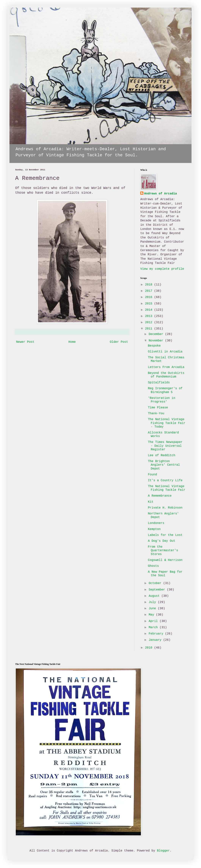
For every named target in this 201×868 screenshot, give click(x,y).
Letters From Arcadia (166, 367)
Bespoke (154, 346)
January (156, 640)
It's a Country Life (165, 480)
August (155, 596)
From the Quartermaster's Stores (163, 550)
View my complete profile (162, 269)
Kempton (154, 529)
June (153, 609)
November (157, 341)
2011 (150, 329)
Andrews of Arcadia (161, 194)
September (158, 590)
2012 (150, 322)
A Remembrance (160, 496)
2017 (150, 291)
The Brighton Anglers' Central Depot (164, 465)
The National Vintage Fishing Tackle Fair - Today (167, 423)
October (156, 583)
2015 (150, 304)
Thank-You (156, 414)
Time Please (158, 408)
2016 (150, 297)
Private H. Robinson (165, 508)
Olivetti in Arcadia (165, 352)
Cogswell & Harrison (165, 560)
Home (72, 342)
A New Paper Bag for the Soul (165, 574)
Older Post (119, 342)
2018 (150, 285)
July (153, 602)
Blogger (163, 851)
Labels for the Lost (165, 535)
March (154, 627)
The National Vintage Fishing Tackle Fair (167, 488)
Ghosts (153, 566)
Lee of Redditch (162, 455)
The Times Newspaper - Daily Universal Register (165, 446)
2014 (150, 310)
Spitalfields (159, 383)
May (152, 615)
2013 (150, 316)
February (157, 634)
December (157, 334)
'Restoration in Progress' (162, 400)
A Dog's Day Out (162, 541)
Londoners (156, 523)
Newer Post (25, 342)
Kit (151, 502)
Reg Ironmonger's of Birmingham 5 (165, 390)
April (154, 621)
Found (152, 475)
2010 (150, 648)
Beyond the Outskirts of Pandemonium (166, 375)
